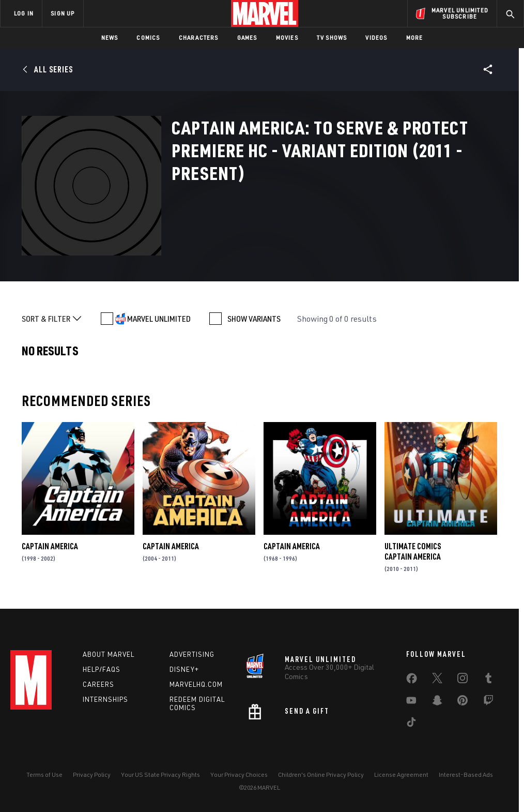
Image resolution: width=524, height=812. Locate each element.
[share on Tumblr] (488, 680)
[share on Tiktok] (411, 724)
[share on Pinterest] (463, 702)
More (415, 37)
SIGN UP (63, 13)
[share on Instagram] (463, 680)
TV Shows (332, 37)
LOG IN (24, 13)
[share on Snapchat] (437, 702)
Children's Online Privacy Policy (321, 775)
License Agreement (401, 775)
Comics (148, 37)
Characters (199, 37)
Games (247, 37)
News (110, 37)
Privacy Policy (92, 775)
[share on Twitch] (488, 702)
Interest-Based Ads (466, 775)
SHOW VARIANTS (254, 319)
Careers (98, 684)
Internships (105, 699)
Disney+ (184, 669)
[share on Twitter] (437, 680)
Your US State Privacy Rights (160, 775)
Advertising (192, 654)
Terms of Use (44, 775)
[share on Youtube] (411, 702)
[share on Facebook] (412, 681)
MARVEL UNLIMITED (159, 319)
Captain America (50, 546)
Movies (287, 37)
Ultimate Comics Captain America (413, 551)
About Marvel (109, 654)
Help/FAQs (102, 669)
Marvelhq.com (196, 684)
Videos (376, 37)
